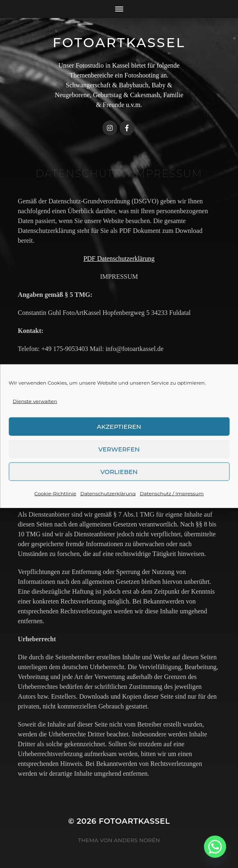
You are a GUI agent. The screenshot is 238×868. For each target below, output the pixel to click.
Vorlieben (119, 482)
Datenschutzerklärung (108, 504)
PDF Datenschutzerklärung (119, 259)
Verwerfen (119, 459)
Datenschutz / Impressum (172, 504)
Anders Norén (137, 840)
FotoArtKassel (119, 42)
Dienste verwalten (35, 411)
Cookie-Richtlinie (55, 504)
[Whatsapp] (215, 847)
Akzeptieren (119, 436)
